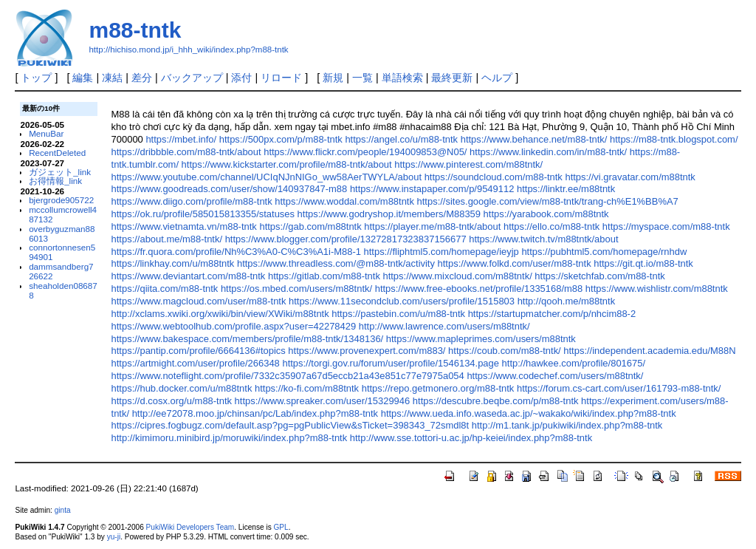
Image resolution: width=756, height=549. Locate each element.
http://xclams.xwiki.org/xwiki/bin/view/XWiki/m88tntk (220, 314)
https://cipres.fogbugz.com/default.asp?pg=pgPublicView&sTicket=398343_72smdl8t (291, 425)
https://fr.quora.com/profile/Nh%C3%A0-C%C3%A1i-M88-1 (236, 252)
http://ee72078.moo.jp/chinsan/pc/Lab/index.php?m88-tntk (255, 413)
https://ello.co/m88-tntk (551, 226)
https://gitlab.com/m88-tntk (324, 276)
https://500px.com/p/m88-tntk (281, 139)
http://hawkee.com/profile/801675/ (574, 363)
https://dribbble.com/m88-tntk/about (186, 152)
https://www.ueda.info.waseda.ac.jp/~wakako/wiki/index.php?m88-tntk (529, 413)
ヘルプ (497, 78)
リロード (281, 78)
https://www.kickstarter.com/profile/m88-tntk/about (287, 164)
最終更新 (452, 78)
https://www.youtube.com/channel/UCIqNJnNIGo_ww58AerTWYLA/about (267, 177)
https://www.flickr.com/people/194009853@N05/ (365, 152)
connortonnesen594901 (62, 252)
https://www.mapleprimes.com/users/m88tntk (481, 339)
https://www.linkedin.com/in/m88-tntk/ (548, 152)
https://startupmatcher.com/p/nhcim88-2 (552, 314)
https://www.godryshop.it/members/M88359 (389, 214)
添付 (241, 78)
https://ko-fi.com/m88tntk (307, 388)
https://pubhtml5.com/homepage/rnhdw (604, 252)
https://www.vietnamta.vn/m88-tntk (184, 226)
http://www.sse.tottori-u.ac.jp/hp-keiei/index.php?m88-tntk (471, 438)
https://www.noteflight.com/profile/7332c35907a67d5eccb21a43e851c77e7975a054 (288, 376)
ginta (63, 510)
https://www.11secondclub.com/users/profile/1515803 (402, 301)
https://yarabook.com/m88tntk (546, 214)
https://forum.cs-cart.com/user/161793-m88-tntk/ (619, 388)
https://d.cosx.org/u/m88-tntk (172, 401)
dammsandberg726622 (61, 271)
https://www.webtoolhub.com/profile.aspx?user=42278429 (234, 326)
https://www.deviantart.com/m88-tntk (189, 276)
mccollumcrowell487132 (63, 214)
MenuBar (46, 133)
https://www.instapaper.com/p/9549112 (432, 189)
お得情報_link (55, 181)
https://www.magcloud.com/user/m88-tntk (199, 301)
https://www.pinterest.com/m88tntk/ (468, 164)
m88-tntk (135, 30)
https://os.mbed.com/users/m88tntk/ (296, 289)
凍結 (112, 78)
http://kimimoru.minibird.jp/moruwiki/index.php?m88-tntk (230, 438)
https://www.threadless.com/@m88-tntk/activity (336, 263)
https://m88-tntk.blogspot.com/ (674, 139)
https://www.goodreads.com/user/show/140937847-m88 (230, 189)
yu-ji (114, 537)
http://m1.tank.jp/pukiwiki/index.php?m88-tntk (567, 425)
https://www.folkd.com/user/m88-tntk (515, 263)
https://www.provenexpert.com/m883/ (367, 351)
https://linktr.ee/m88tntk (566, 189)
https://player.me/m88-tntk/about (432, 226)
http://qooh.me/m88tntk (567, 301)
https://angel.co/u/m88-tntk (401, 139)
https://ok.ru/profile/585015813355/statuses (203, 214)
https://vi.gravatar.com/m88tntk (630, 177)
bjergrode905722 (61, 200)
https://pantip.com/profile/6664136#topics (199, 351)
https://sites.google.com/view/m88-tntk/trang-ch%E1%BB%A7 (548, 201)
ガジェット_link (60, 172)
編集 (83, 78)
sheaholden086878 (63, 290)
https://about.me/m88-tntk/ (167, 239)
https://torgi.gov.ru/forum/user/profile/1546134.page (391, 363)
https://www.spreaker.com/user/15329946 (323, 401)
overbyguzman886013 (62, 233)
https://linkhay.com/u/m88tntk (173, 263)
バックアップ (192, 78)
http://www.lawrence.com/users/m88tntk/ (444, 326)
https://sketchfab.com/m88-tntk (599, 276)
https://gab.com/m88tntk (310, 226)
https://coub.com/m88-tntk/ (505, 351)
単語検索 (402, 78)
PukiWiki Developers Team (190, 527)
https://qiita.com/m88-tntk (165, 289)
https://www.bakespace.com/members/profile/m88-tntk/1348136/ (248, 339)
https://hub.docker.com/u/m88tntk (182, 388)
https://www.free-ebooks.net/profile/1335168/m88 (479, 289)
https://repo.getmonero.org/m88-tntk (438, 388)
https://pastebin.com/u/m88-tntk (398, 314)
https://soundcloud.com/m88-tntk (494, 177)
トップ (36, 78)
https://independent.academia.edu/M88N (649, 351)
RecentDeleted (57, 153)
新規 (333, 78)
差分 (142, 78)
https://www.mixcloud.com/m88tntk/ (457, 276)
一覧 (362, 78)
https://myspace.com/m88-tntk (666, 226)
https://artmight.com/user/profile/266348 (196, 363)
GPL (281, 527)
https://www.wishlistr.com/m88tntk (657, 289)
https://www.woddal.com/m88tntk (344, 201)
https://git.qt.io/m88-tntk (643, 263)
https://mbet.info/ (181, 139)
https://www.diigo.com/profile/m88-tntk (192, 201)
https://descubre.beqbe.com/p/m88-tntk (496, 401)
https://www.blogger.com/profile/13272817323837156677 (346, 239)
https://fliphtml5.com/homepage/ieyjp (441, 252)
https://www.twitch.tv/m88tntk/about (543, 239)
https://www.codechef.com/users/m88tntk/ (555, 376)
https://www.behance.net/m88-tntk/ (534, 139)
